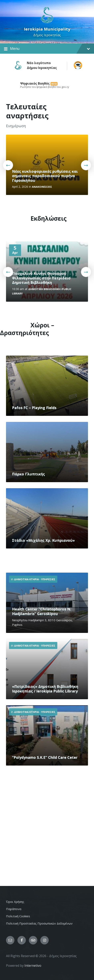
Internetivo (33, 966)
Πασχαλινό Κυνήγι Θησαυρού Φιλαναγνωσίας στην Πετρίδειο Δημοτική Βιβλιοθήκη (41, 278)
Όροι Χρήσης (15, 902)
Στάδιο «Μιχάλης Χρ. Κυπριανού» (43, 540)
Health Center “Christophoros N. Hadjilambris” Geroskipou (42, 611)
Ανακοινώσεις (42, 187)
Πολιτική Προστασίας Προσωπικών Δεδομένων (39, 923)
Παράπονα (14, 909)
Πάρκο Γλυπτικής (28, 474)
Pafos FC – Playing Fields (34, 408)
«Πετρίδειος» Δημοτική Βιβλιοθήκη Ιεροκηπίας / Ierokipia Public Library (45, 689)
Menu (47, 49)
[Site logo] (47, 23)
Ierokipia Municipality (47, 29)
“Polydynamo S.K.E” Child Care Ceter (45, 757)
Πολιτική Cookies (18, 916)
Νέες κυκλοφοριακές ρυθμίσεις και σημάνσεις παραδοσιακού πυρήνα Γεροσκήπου (45, 176)
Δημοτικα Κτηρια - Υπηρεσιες (35, 579)
